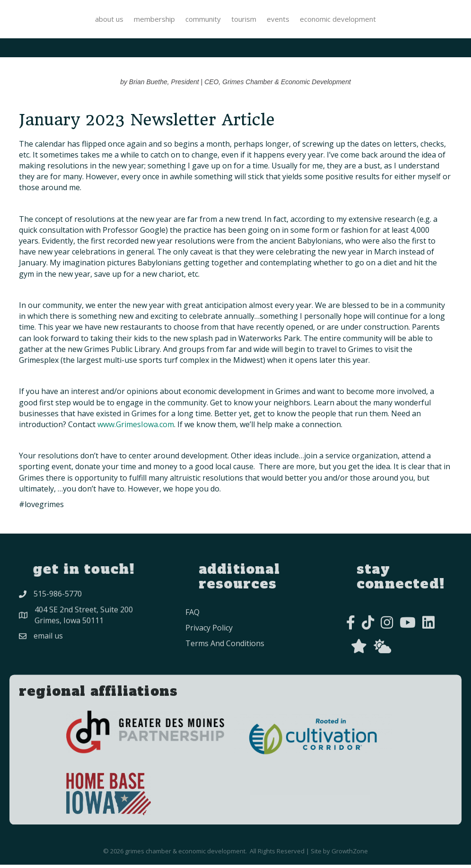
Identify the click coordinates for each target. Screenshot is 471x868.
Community (127, 20)
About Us (33, 20)
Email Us (48, 646)
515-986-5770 (58, 601)
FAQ (192, 632)
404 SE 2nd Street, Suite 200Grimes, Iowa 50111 (84, 625)
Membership (78, 20)
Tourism (320, 20)
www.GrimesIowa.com (136, 428)
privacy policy (209, 648)
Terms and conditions (225, 664)
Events (354, 20)
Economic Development (414, 20)
